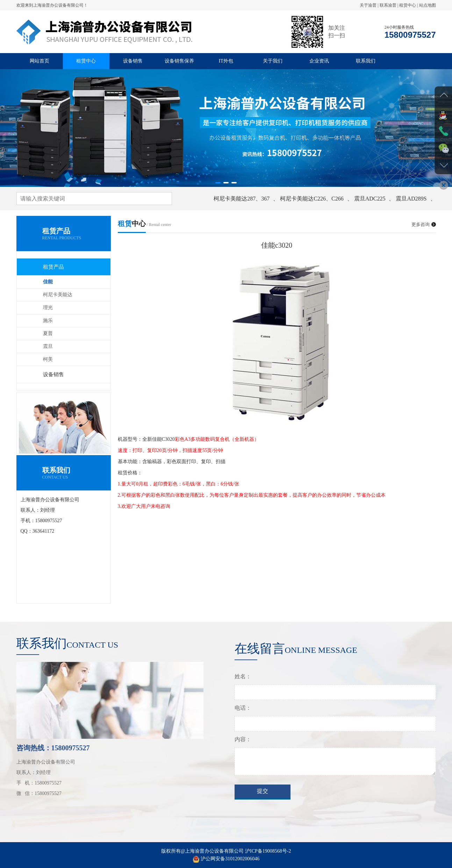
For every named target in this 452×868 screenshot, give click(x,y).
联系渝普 (388, 5)
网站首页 (40, 61)
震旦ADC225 (370, 199)
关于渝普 (368, 5)
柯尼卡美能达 (58, 295)
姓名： (243, 683)
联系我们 (366, 61)
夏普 (48, 333)
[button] (218, 183)
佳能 (48, 282)
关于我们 (273, 61)
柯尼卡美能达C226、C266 (312, 199)
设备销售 (133, 61)
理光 (48, 308)
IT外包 (226, 61)
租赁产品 (53, 267)
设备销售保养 (179, 61)
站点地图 (428, 5)
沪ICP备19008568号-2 (268, 858)
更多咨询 (424, 224)
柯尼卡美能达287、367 (242, 199)
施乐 (48, 320)
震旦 (48, 346)
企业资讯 (319, 61)
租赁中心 (408, 5)
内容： (243, 746)
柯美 (48, 359)
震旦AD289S (411, 199)
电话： (243, 715)
